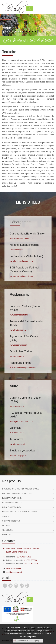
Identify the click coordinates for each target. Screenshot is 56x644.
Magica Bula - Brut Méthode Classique (20, 512)
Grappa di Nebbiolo (11, 521)
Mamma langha (16, 250)
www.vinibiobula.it (14, 569)
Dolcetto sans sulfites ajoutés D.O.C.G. (21, 489)
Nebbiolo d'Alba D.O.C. (12, 503)
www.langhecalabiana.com (21, 261)
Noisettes (7, 535)
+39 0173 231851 (23, 557)
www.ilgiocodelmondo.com (21, 421)
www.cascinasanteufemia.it (21, 238)
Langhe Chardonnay (12, 507)
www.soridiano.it (17, 406)
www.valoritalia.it (17, 433)
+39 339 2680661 (31, 560)
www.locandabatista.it (19, 315)
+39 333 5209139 (31, 564)
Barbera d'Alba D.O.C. (12, 498)
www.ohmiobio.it (17, 356)
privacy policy (29, 637)
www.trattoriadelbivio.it (19, 330)
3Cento (6, 516)
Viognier (6, 526)
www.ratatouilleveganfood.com (23, 368)
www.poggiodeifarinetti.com (22, 276)
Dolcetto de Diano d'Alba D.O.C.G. (18, 493)
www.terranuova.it (17, 444)
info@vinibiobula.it (14, 572)
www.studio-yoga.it (18, 455)
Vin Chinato (7, 530)
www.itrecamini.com (18, 345)
